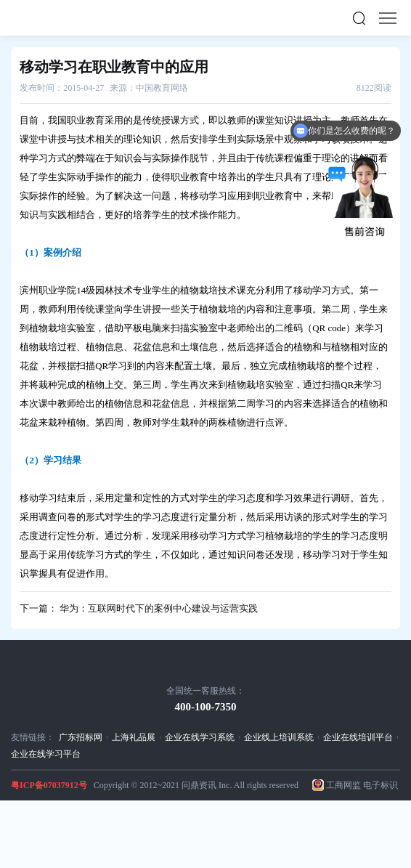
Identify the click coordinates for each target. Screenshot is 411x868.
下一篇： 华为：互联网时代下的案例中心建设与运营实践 (139, 608)
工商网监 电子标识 (362, 785)
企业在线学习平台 (46, 754)
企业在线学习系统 (200, 737)
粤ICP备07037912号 (49, 785)
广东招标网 (81, 737)
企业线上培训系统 (279, 737)
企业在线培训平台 (358, 737)
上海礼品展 (134, 737)
